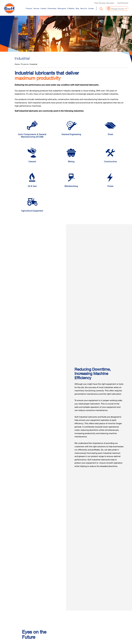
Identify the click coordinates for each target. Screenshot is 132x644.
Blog (77, 8)
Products (29, 8)
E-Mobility (71, 8)
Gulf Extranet (123, 3)
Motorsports (62, 8)
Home (17, 64)
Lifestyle (43, 8)
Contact (91, 8)
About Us (84, 8)
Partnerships (52, 8)
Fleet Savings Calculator (104, 3)
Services (36, 8)
